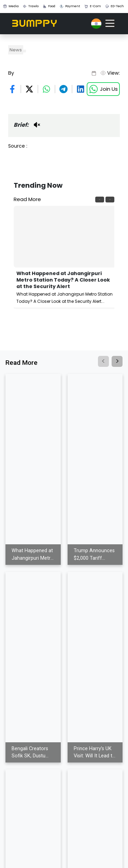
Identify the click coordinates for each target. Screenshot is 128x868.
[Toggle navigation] (110, 23)
